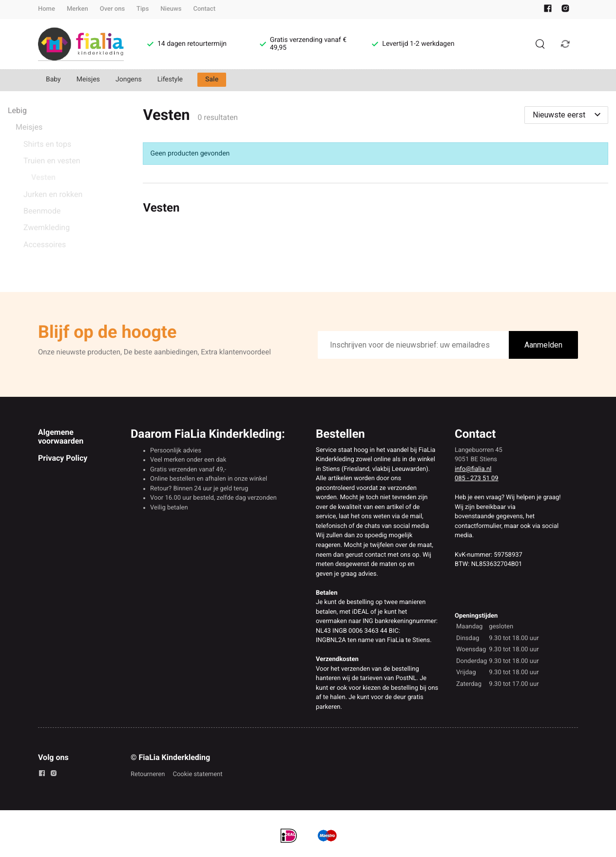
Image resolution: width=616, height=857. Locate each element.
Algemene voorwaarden (61, 437)
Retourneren (148, 774)
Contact (204, 9)
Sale (212, 79)
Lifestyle (170, 79)
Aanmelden (543, 345)
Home (47, 9)
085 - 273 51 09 (477, 478)
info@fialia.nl (473, 469)
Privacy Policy (63, 458)
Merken (77, 9)
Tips (143, 9)
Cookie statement (197, 774)
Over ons (112, 9)
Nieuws (171, 9)
